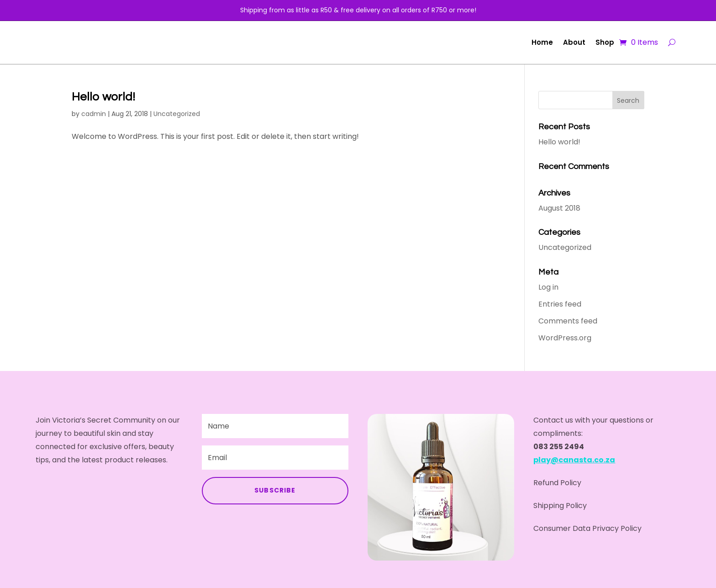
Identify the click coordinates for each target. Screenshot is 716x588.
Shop (605, 42)
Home (542, 42)
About (574, 42)
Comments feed (568, 321)
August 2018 (559, 208)
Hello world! (103, 97)
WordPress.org (565, 338)
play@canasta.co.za (574, 460)
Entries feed (560, 304)
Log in (548, 287)
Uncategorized (177, 114)
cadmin (94, 114)
